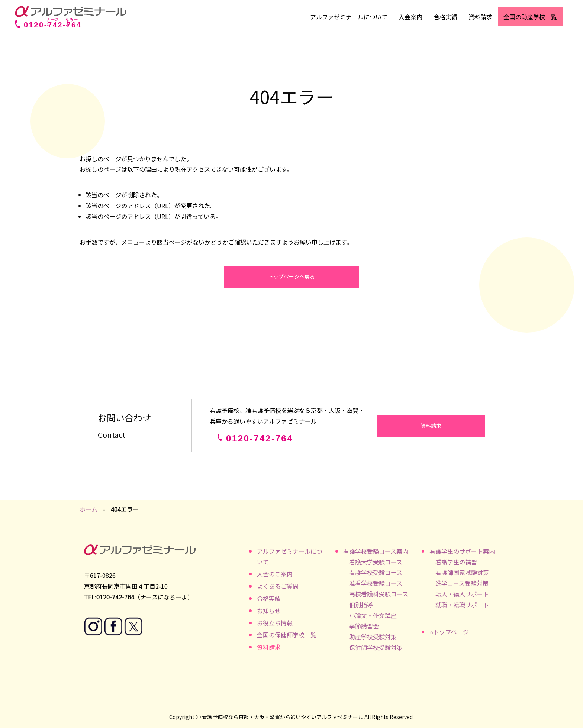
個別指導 (361, 605)
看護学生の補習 (456, 562)
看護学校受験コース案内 (376, 551)
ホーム (88, 509)
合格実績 (445, 17)
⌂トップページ (449, 632)
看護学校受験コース (376, 572)
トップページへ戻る (291, 276)
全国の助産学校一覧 (530, 17)
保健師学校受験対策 (376, 647)
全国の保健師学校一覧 (287, 635)
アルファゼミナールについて (349, 17)
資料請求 (480, 17)
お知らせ (269, 611)
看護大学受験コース (376, 562)
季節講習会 (364, 626)
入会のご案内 (275, 574)
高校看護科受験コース (379, 594)
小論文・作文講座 (373, 615)
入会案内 (410, 17)
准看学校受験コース (376, 583)
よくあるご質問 (278, 586)
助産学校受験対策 (373, 637)
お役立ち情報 (275, 623)
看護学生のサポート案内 (462, 551)
